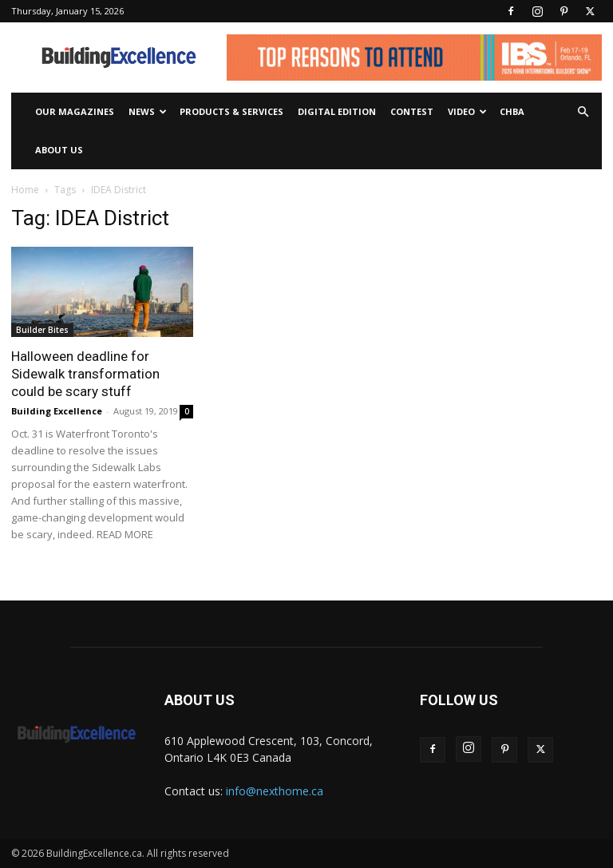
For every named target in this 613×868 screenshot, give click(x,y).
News (148, 111)
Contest (412, 111)
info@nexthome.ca (275, 791)
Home (25, 190)
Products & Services (231, 111)
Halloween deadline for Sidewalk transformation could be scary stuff (85, 374)
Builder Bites (42, 330)
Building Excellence (57, 411)
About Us (59, 150)
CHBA (512, 111)
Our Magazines (75, 111)
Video (467, 111)
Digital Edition (337, 111)
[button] (583, 112)
